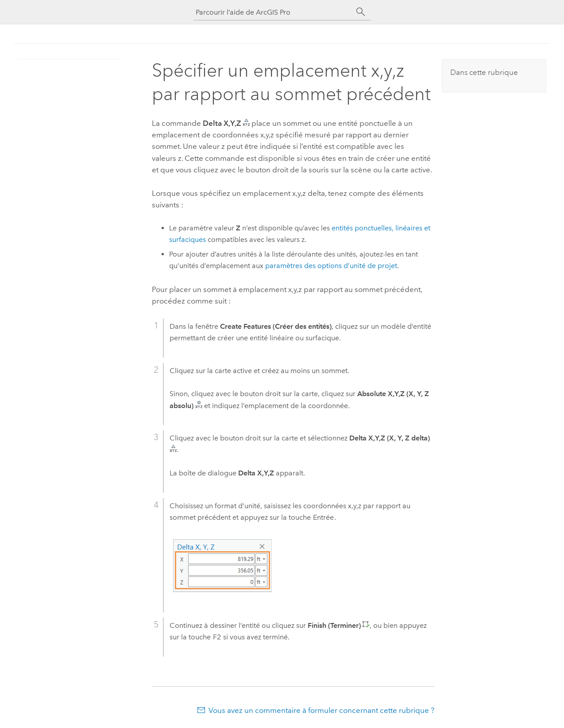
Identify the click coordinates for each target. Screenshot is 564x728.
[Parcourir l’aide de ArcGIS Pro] (273, 12)
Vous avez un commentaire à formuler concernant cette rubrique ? (321, 710)
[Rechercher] (361, 12)
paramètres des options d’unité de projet (331, 266)
